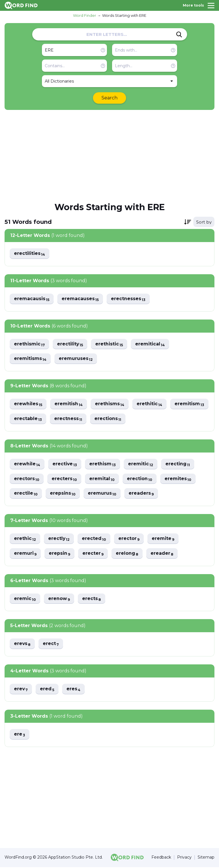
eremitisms (30, 359)
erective (65, 464)
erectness (111, 419)
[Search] (179, 34)
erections (151, 419)
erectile (26, 494)
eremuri (25, 554)
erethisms (110, 404)
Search (109, 98)
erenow (59, 599)
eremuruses (76, 359)
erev (21, 690)
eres (74, 690)
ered (48, 690)
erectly (59, 539)
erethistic (110, 344)
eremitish (69, 404)
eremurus (103, 494)
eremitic (142, 464)
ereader (163, 554)
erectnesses (129, 299)
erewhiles (28, 404)
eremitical (151, 344)
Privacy (184, 858)
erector (130, 539)
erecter (94, 554)
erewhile (27, 464)
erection (141, 479)
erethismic (30, 344)
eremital (103, 479)
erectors (27, 479)
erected (95, 539)
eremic (25, 599)
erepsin (60, 554)
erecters (65, 479)
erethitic (150, 404)
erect (51, 645)
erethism (104, 464)
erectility (71, 344)
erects (92, 599)
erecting (179, 464)
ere (20, 735)
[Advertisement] (109, 155)
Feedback (161, 858)
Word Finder (85, 15)
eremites (179, 479)
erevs (23, 645)
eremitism (29, 419)
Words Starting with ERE (124, 15)
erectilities (30, 254)
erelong (128, 554)
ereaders (142, 494)
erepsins (63, 494)
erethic (25, 539)
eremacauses (81, 299)
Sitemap (206, 858)
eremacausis (32, 299)
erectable (70, 419)
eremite (165, 539)
